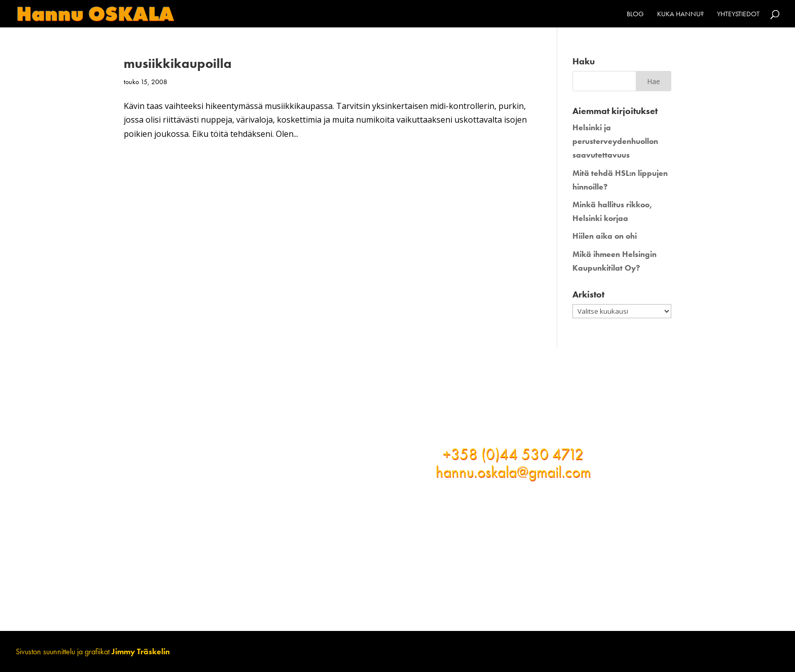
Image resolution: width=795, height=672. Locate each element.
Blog (635, 14)
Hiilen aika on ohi (605, 236)
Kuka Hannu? (680, 14)
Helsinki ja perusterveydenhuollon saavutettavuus (615, 141)
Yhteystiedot (738, 14)
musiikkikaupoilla (178, 63)
